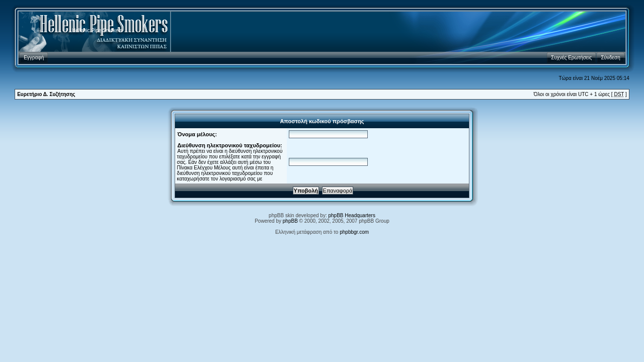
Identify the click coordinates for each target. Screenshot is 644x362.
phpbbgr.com (354, 232)
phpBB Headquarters (352, 215)
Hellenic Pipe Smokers (97, 30)
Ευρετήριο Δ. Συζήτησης (46, 94)
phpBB (290, 221)
